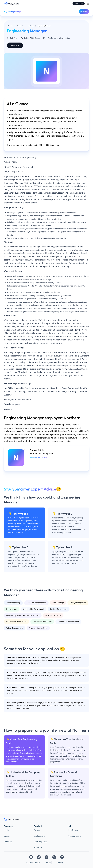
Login (6, 830)
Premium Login (74, 836)
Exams (37, 830)
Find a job (79, 4)
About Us (8, 842)
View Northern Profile (39, 458)
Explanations (39, 836)
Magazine (38, 847)
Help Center (73, 830)
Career (7, 836)
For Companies (41, 842)
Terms (48, 863)
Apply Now (84, 11)
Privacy (60, 863)
